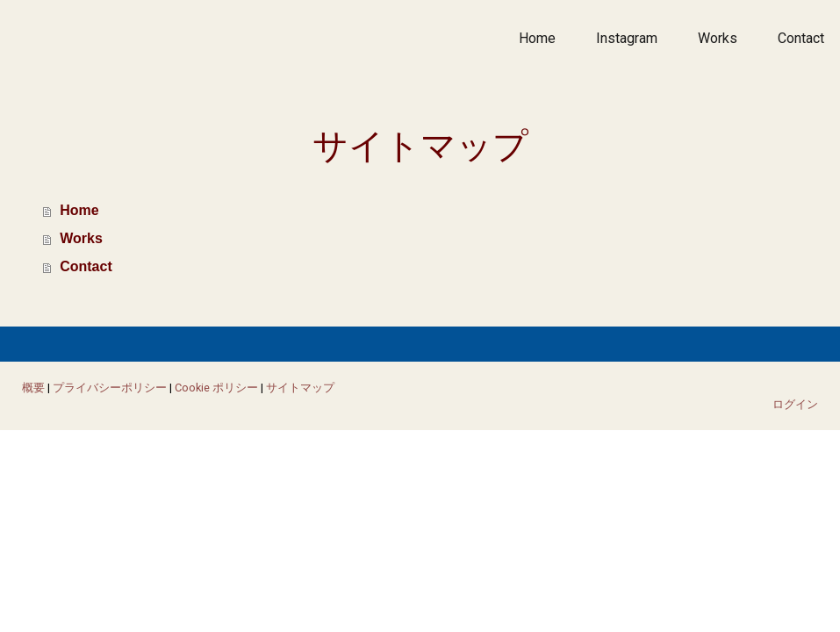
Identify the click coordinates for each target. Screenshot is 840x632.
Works (718, 38)
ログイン (795, 404)
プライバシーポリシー (110, 388)
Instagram (627, 38)
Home (537, 38)
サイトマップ (300, 388)
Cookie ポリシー (216, 388)
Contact (801, 38)
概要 (33, 388)
